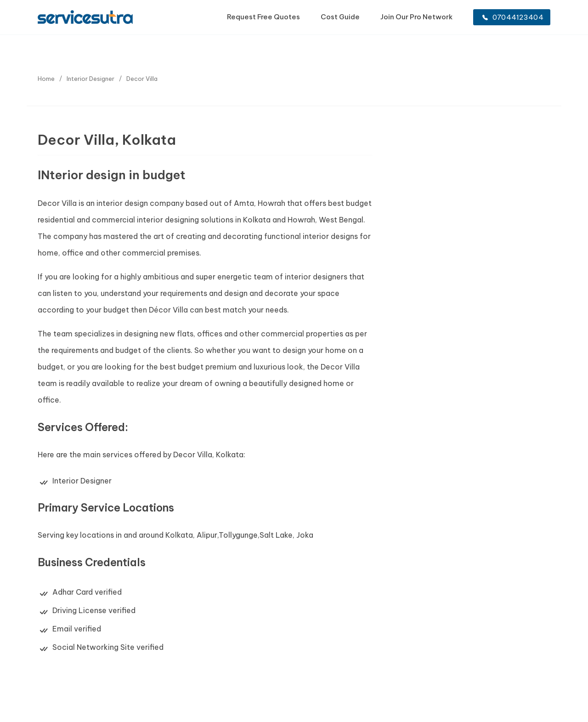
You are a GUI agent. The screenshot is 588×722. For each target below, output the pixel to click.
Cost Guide (340, 17)
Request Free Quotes (263, 17)
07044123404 (513, 17)
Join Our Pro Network (416, 17)
